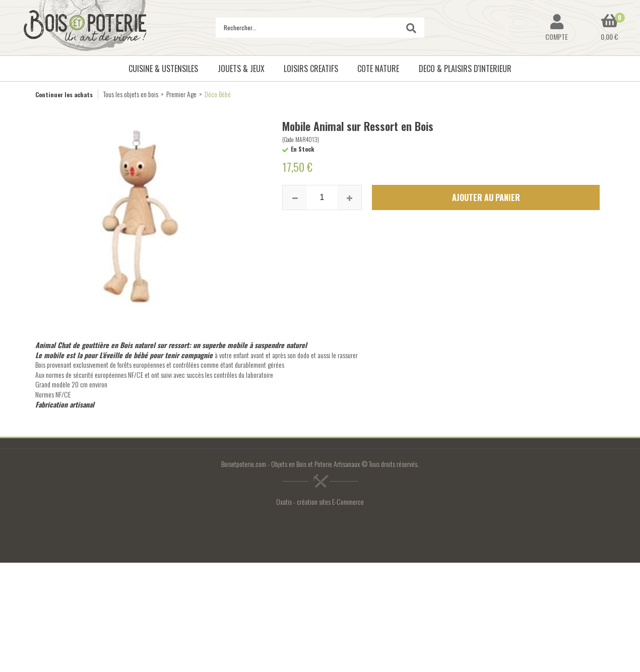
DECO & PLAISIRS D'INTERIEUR (465, 69)
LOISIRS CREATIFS (311, 69)
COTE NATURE (378, 69)
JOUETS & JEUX (241, 69)
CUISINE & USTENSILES (163, 69)
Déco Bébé (218, 94)
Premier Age (181, 94)
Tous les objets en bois (131, 94)
